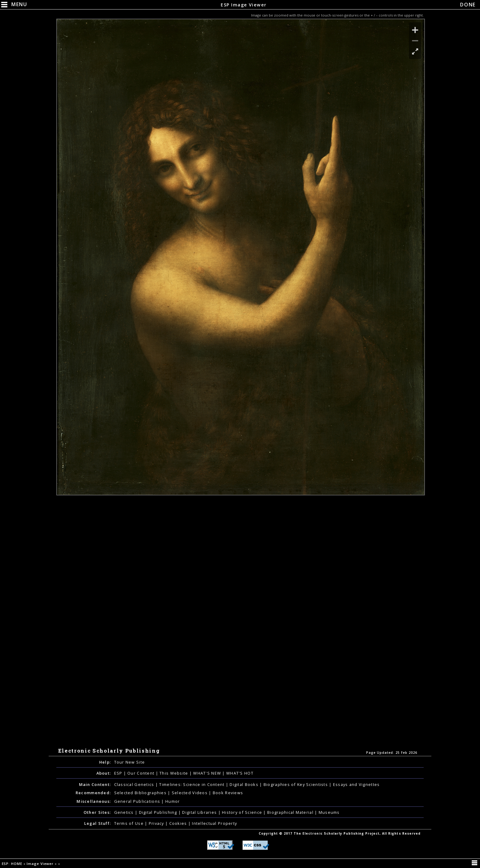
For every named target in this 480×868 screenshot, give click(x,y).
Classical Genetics (135, 784)
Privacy (157, 823)
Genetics (125, 812)
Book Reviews (228, 793)
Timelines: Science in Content (192, 784)
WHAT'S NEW (208, 773)
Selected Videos (190, 793)
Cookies (179, 823)
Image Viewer (41, 864)
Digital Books (245, 784)
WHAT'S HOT (240, 773)
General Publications (138, 801)
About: (104, 773)
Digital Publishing (159, 812)
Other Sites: (97, 812)
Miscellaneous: (94, 801)
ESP (119, 773)
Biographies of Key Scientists (296, 784)
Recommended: (93, 793)
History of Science (243, 812)
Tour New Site (130, 762)
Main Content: (95, 784)
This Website (174, 773)
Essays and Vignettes (356, 784)
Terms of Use (130, 823)
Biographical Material (291, 812)
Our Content (141, 773)
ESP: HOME (13, 864)
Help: (105, 762)
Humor (172, 801)
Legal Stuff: (97, 823)
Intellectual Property (214, 823)
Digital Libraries (200, 812)
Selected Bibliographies (141, 793)
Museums (329, 812)
